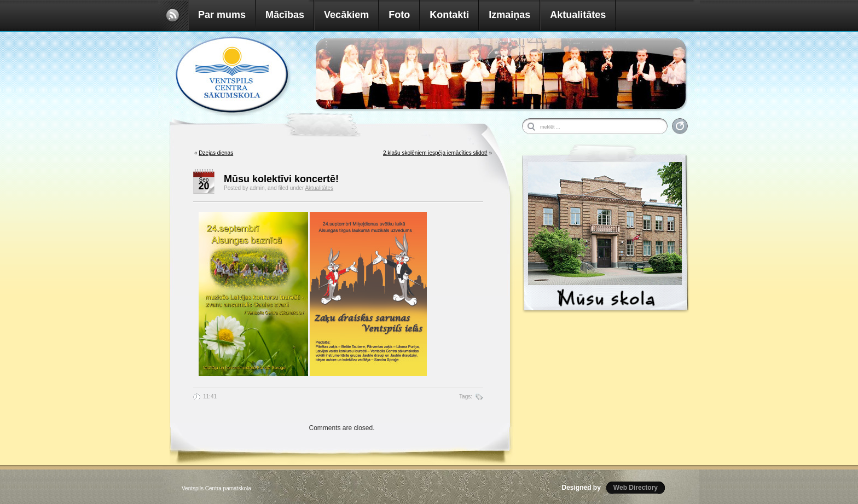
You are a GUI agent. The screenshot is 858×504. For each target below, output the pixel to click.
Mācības (285, 15)
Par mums (222, 15)
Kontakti (449, 15)
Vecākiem (346, 15)
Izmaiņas (509, 15)
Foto (399, 15)
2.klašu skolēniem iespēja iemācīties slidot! (435, 153)
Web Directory (636, 488)
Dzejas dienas (216, 153)
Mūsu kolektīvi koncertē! (281, 179)
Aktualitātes (578, 15)
